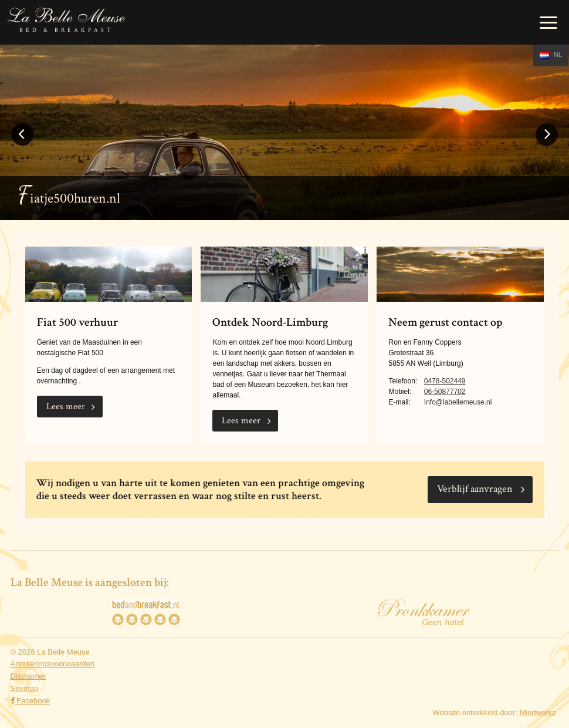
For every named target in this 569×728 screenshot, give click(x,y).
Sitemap (25, 688)
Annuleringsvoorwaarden (53, 664)
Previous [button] (22, 144)
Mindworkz (537, 712)
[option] (284, 132)
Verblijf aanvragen (475, 489)
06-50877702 (445, 392)
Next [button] (547, 144)
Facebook (31, 701)
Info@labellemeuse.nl (458, 402)
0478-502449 (445, 381)
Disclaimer (28, 676)
